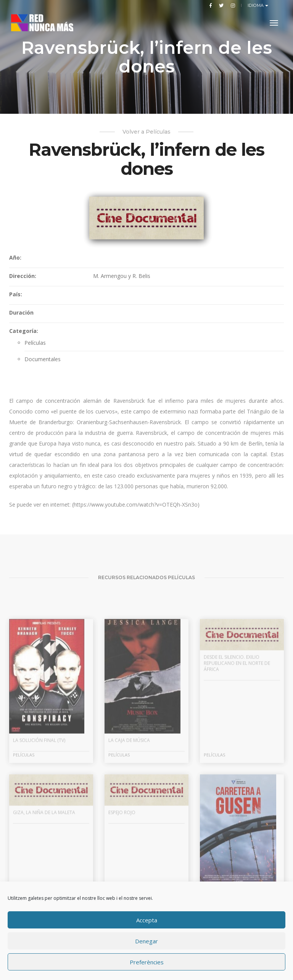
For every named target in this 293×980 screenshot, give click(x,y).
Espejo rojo (122, 865)
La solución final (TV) (39, 793)
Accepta (147, 920)
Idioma (257, 5)
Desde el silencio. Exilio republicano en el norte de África (237, 716)
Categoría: (24, 337)
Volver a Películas (146, 132)
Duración (21, 319)
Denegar (146, 941)
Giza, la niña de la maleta (44, 865)
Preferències (147, 962)
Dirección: (23, 282)
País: (16, 301)
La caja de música (129, 793)
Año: (15, 264)
